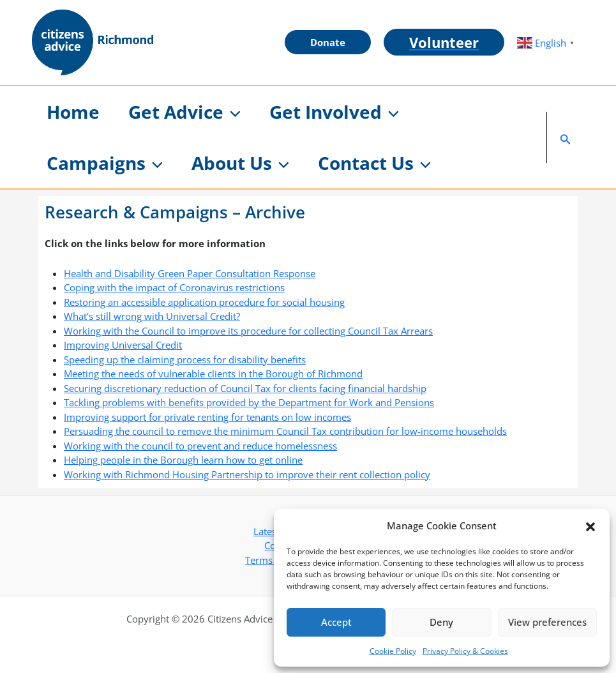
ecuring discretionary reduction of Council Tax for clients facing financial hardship (248, 388)
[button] (590, 526)
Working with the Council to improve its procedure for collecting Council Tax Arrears (248, 331)
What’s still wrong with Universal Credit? (152, 316)
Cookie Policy (393, 651)
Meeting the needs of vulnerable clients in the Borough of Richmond (213, 374)
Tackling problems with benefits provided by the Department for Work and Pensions (249, 402)
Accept (336, 622)
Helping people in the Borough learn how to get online (183, 460)
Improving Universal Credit (123, 345)
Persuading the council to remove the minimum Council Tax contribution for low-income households (285, 431)
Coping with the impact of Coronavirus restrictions (174, 287)
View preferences (547, 622)
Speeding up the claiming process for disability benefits (185, 359)
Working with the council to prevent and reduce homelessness (200, 446)
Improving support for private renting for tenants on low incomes (207, 417)
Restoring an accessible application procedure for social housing (204, 302)
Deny (441, 622)
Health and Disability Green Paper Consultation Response (190, 273)
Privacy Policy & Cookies (465, 651)
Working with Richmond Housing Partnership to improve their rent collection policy (247, 474)
